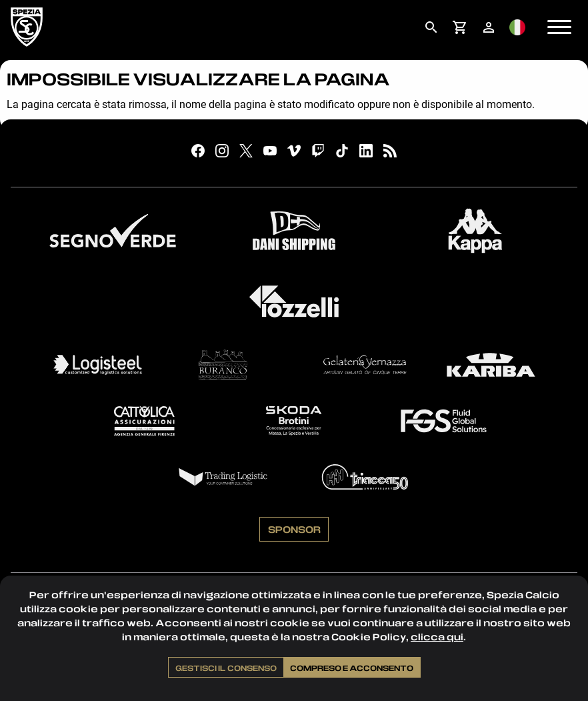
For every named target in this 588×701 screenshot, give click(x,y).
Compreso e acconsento (352, 668)
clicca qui (437, 637)
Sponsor (294, 529)
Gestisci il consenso (226, 668)
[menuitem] (431, 27)
